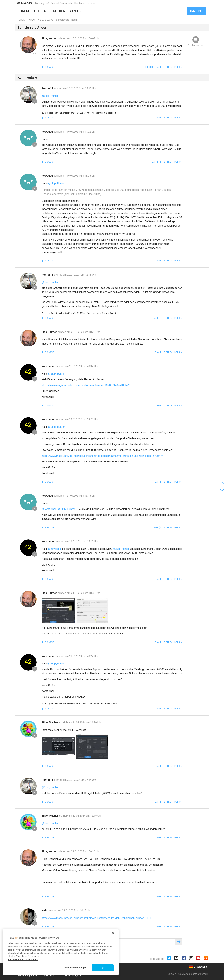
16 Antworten (196, 45)
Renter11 (48, 88)
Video (32, 20)
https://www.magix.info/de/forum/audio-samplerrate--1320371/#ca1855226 (86, 385)
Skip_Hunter (50, 39)
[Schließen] (113, 933)
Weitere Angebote (27, 975)
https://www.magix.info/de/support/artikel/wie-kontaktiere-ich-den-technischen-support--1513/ (98, 918)
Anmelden (196, 11)
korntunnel (49, 366)
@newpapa (55, 549)
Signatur (49, 67)
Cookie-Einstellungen (75, 968)
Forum (23, 11)
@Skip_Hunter (50, 96)
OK (103, 968)
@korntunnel (49, 509)
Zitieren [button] (168, 67)
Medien (59, 11)
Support (76, 11)
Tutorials (41, 11)
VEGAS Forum (51, 975)
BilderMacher (50, 723)
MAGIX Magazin (73, 975)
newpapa (47, 132)
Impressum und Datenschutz (23, 960)
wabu (45, 910)
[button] (178, 67)
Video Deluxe (46, 20)
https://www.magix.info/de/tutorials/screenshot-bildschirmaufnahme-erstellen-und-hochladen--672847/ (102, 456)
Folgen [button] (149, 67)
